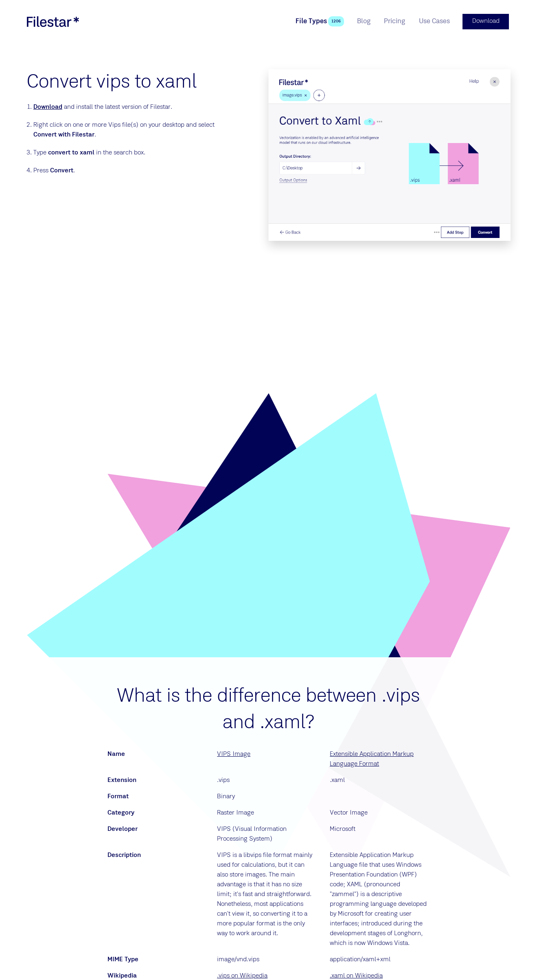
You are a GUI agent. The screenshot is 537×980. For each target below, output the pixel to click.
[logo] (53, 21)
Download (48, 106)
